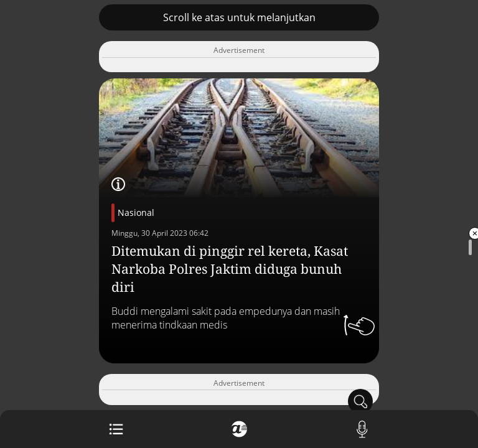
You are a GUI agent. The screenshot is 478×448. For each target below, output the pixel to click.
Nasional (136, 212)
